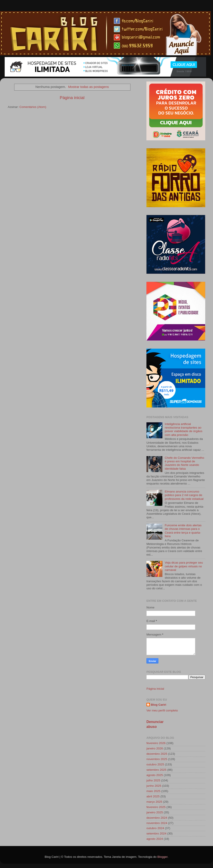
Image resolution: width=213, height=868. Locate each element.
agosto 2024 (155, 839)
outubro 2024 (155, 828)
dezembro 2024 (157, 818)
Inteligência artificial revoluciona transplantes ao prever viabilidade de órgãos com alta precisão (183, 429)
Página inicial (72, 98)
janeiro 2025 (155, 812)
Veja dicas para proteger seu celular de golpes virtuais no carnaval (184, 566)
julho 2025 (153, 780)
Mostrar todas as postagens (88, 87)
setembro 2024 (156, 833)
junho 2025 (154, 786)
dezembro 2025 (157, 754)
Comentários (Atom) (33, 107)
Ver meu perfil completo (162, 710)
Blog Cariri (159, 705)
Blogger (162, 857)
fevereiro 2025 (156, 807)
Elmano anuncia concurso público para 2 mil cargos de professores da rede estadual (184, 495)
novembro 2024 (157, 823)
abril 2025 (153, 796)
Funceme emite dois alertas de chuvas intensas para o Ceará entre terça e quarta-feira (183, 531)
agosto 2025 (155, 775)
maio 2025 (153, 791)
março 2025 (154, 802)
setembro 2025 (156, 770)
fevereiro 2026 (156, 743)
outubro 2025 (155, 764)
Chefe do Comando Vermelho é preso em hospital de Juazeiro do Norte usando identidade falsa (184, 463)
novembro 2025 (157, 759)
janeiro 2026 (155, 748)
